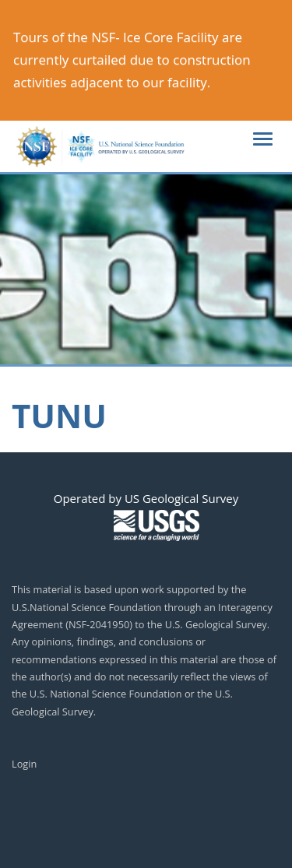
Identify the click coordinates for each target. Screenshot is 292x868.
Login (24, 764)
